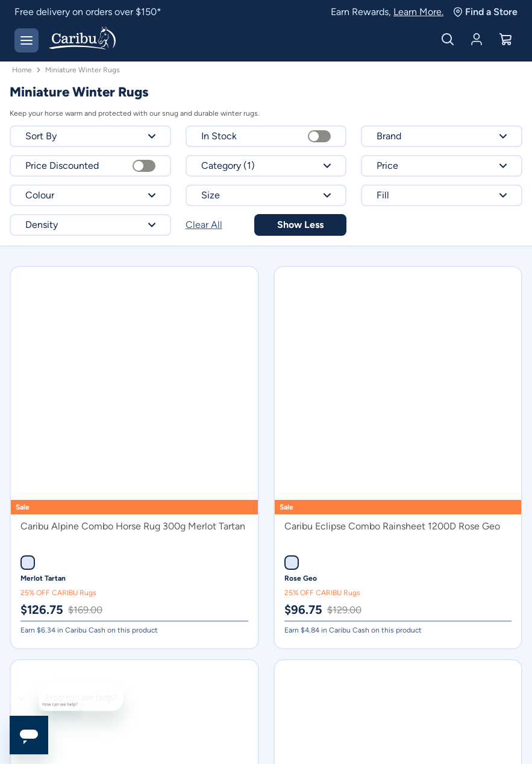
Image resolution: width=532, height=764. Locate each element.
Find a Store (485, 12)
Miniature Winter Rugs (83, 70)
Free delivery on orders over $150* (88, 12)
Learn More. (418, 12)
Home (22, 70)
